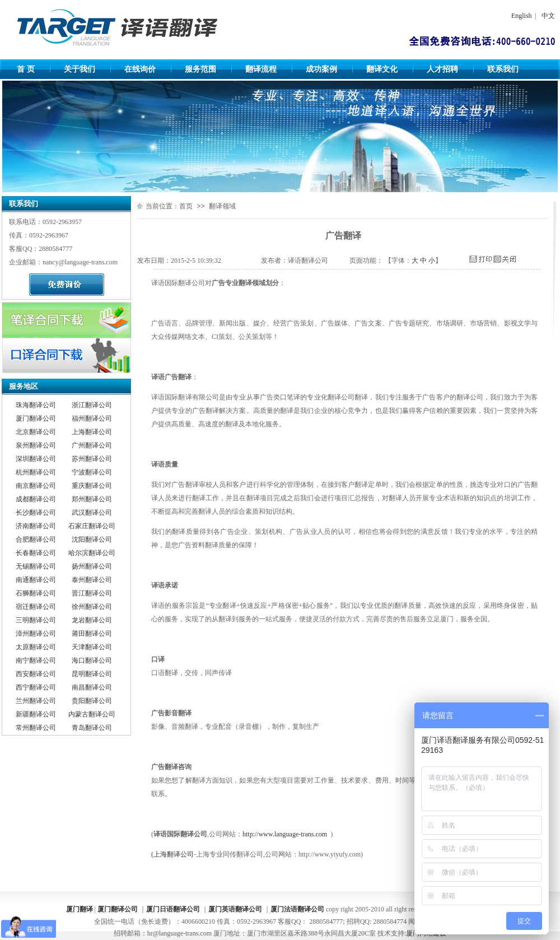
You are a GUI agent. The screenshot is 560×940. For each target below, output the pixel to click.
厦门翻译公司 (118, 909)
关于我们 (80, 69)
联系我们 (503, 69)
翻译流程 (261, 69)
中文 (548, 16)
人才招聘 (442, 69)
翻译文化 (382, 69)
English (522, 16)
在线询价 (140, 69)
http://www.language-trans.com (285, 834)
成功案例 (321, 69)
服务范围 (200, 69)
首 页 (26, 69)
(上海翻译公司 (172, 854)
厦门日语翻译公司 (173, 909)
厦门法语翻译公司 (297, 909)
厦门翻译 (80, 909)
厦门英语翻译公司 (235, 909)
